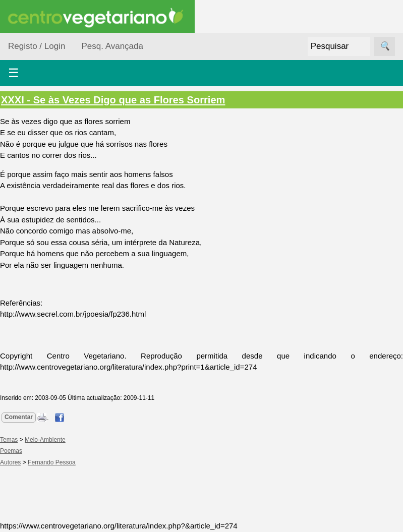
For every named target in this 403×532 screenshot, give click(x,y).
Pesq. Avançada (112, 46)
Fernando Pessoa (52, 462)
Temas (9, 440)
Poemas (11, 451)
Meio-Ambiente (45, 440)
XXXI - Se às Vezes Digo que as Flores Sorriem (113, 100)
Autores (10, 462)
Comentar (19, 417)
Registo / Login (37, 46)
